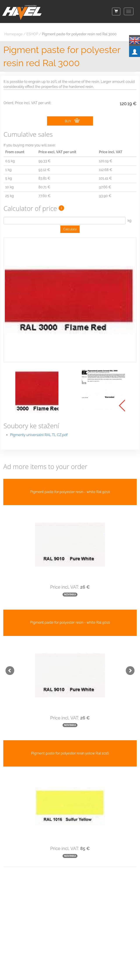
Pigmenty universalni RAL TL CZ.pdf (39, 435)
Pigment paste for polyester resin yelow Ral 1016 (70, 753)
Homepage (13, 34)
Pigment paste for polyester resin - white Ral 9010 (70, 492)
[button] (8, 668)
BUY (72, 121)
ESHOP (32, 34)
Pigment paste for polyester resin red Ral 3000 (79, 34)
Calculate (70, 229)
